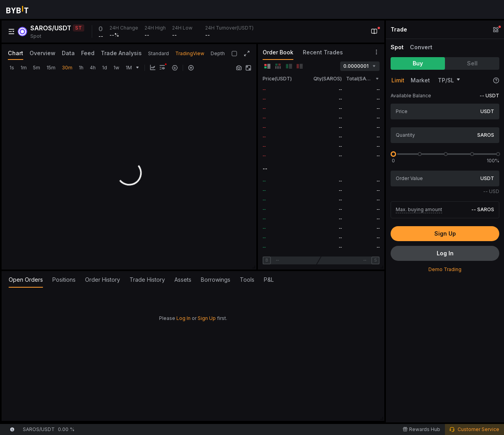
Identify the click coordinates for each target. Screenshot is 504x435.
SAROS (486, 135)
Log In (183, 318)
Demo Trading (445, 269)
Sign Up (207, 318)
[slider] (393, 154)
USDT (487, 111)
